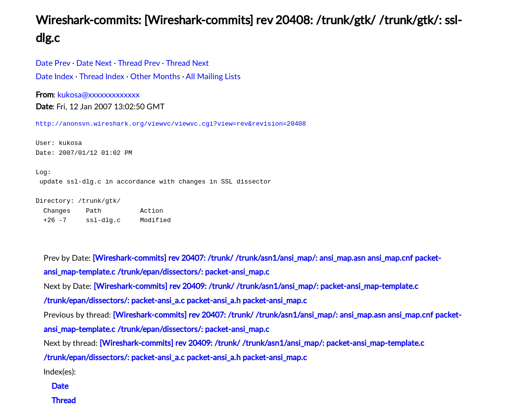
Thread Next (187, 63)
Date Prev (53, 63)
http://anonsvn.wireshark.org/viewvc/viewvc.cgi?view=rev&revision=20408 (171, 124)
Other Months (155, 77)
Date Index (54, 77)
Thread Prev (139, 63)
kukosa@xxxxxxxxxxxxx (99, 95)
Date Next (94, 63)
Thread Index (102, 77)
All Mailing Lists (213, 77)
